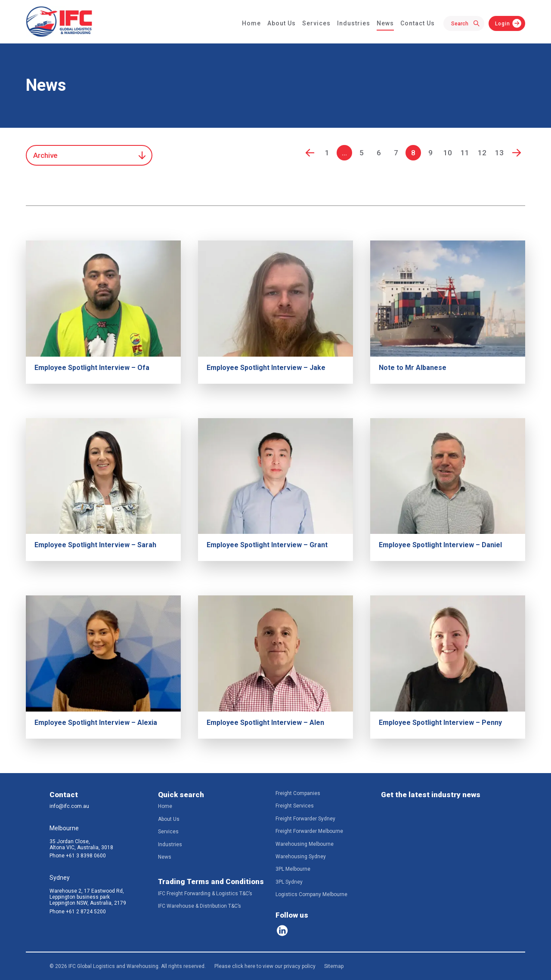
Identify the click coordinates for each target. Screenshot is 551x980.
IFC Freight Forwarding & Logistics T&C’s (205, 894)
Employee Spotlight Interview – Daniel (440, 545)
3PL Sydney (289, 882)
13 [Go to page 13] (499, 153)
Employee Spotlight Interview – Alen (265, 723)
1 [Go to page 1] (327, 153)
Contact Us (418, 23)
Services (316, 23)
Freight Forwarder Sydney (305, 819)
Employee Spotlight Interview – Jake (266, 368)
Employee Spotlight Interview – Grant (267, 545)
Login (503, 24)
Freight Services (295, 806)
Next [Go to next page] (517, 153)
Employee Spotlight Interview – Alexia (96, 723)
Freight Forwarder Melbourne (309, 831)
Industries (354, 23)
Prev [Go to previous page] (310, 153)
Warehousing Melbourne (305, 844)
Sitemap (334, 966)
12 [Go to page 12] (482, 153)
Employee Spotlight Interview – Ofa (92, 368)
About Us (282, 23)
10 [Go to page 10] (448, 153)
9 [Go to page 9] (430, 153)
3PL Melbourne (293, 869)
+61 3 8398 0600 (86, 856)
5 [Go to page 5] (362, 153)
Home (251, 23)
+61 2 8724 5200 (86, 912)
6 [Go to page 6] (379, 153)
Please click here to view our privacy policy (265, 966)
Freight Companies (298, 793)
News (385, 23)
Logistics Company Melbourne (311, 894)
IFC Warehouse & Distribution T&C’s (200, 906)
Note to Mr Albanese (413, 368)
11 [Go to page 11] (465, 153)
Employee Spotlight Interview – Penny (440, 723)
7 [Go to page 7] (396, 153)
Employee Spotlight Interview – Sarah (95, 545)
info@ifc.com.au (69, 806)
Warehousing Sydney (301, 857)
